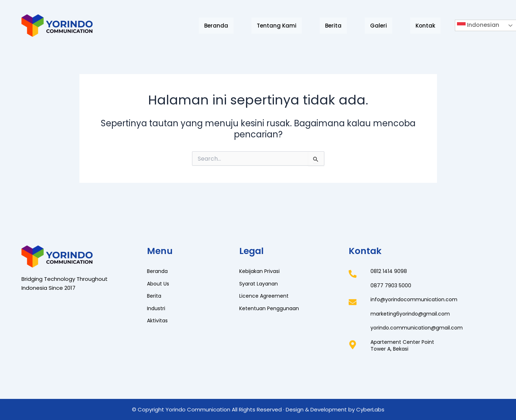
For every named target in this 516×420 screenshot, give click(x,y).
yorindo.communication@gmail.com (419, 328)
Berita (333, 26)
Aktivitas (158, 320)
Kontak (425, 26)
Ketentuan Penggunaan (271, 308)
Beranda (216, 26)
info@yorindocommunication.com (416, 299)
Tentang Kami (277, 26)
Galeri (379, 26)
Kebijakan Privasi (261, 271)
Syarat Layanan (260, 284)
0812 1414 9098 (389, 271)
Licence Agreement (265, 296)
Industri (157, 308)
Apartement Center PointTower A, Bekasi (405, 345)
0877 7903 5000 (391, 285)
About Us (159, 284)
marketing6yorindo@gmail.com (412, 314)
